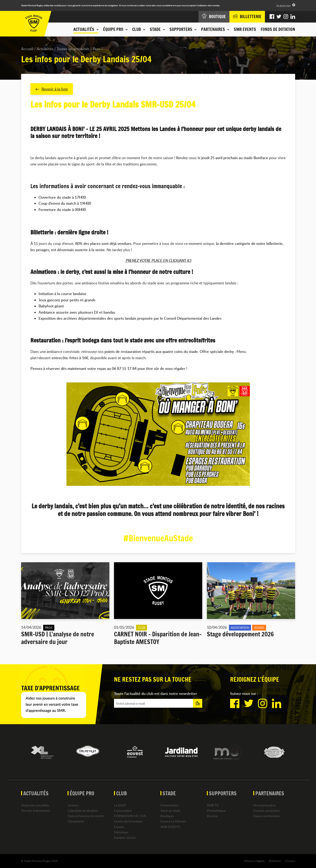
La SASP (120, 805)
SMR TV (213, 805)
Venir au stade (170, 810)
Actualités (45, 49)
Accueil (27, 49)
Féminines (121, 832)
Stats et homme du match (86, 816)
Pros (97, 49)
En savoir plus (283, 5)
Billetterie (275, 861)
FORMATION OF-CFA (130, 816)
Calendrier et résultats (83, 810)
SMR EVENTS (245, 29)
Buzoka (212, 816)
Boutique (167, 816)
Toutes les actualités (73, 49)
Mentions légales (254, 861)
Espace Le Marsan (173, 821)
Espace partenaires (267, 816)
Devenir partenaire (266, 810)
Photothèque (216, 810)
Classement (76, 821)
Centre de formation (128, 821)
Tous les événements (36, 810)
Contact (290, 861)
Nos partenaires (264, 805)
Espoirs (119, 827)
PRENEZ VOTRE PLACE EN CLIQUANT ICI (158, 261)
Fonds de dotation (278, 29)
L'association (123, 810)
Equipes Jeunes (125, 837)
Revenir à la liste (52, 89)
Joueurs (73, 805)
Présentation (169, 805)
